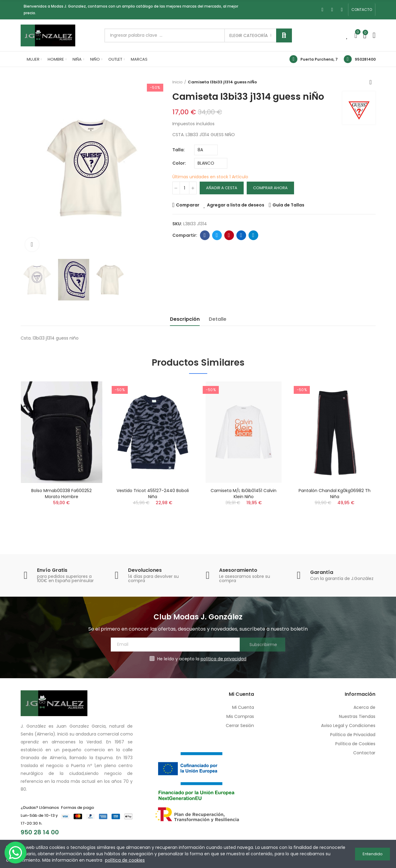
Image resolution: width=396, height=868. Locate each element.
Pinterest (229, 235)
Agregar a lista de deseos (236, 205)
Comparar (188, 205)
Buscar (284, 35)
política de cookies (125, 860)
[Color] (211, 163)
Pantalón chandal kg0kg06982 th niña (335, 494)
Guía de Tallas (288, 205)
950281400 (365, 59)
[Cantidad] (184, 188)
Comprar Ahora (270, 188)
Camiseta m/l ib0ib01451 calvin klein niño (244, 494)
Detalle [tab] (218, 319)
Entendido (373, 854)
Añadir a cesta (222, 188)
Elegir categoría (249, 35)
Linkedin (241, 235)
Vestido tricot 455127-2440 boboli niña (153, 494)
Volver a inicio (373, 82)
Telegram (253, 235)
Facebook (205, 235)
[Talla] (206, 150)
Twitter (217, 235)
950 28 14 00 (40, 832)
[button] (362, 10)
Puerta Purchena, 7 (319, 59)
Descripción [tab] (185, 319)
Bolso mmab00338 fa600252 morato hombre (61, 494)
